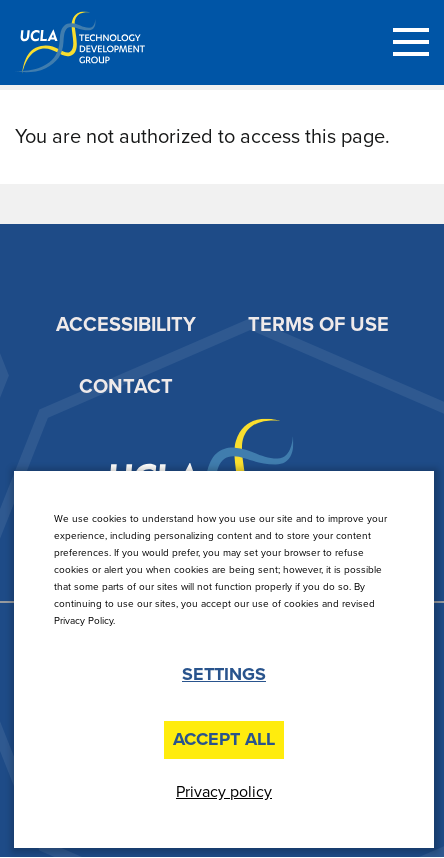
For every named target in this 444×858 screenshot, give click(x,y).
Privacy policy (224, 792)
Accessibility (126, 325)
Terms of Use (318, 325)
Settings (224, 675)
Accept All (224, 739)
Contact (126, 387)
